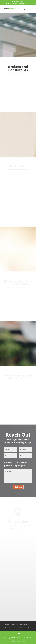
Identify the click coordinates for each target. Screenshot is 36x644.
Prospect (20, 466)
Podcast (26, 628)
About (7, 625)
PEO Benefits (25, 625)
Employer (22, 462)
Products (15, 625)
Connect (18, 628)
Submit (18, 487)
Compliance (9, 628)
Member (8, 462)
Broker (8, 466)
